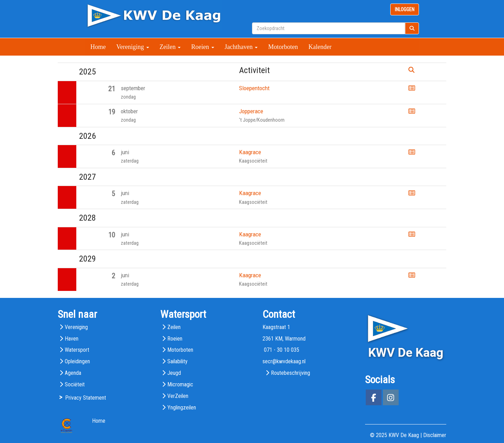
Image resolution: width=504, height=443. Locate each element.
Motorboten (283, 47)
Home (98, 47)
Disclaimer (435, 435)
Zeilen (170, 47)
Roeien (203, 47)
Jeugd (174, 373)
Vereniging (132, 47)
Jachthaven (241, 47)
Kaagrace (250, 152)
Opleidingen (77, 361)
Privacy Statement (86, 398)
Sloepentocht (254, 88)
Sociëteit (75, 384)
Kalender (320, 47)
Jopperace (251, 111)
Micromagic (180, 384)
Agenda (73, 373)
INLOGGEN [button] (405, 9)
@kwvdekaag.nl (284, 361)
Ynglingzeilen (182, 408)
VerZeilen (178, 396)
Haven (72, 339)
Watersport (77, 350)
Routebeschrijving (290, 373)
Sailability (177, 361)
